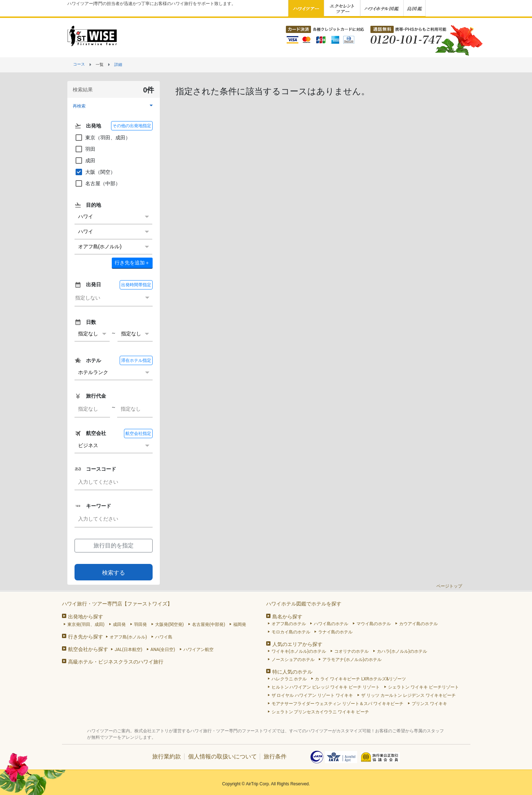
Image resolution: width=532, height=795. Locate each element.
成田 (85, 161)
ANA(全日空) (163, 650)
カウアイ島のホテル (418, 624)
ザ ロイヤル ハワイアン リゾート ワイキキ (312, 695)
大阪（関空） (95, 172)
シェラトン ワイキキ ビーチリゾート (423, 687)
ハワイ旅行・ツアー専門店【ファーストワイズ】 (117, 604)
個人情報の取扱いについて (222, 756)
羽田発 (140, 624)
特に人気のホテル (292, 672)
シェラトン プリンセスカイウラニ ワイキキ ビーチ (320, 712)
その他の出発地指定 (132, 126)
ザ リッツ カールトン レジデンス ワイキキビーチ (408, 695)
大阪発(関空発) (169, 624)
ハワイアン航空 (198, 650)
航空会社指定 (138, 434)
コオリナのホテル (351, 651)
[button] (114, 106)
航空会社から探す (88, 649)
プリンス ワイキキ (429, 704)
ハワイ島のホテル (331, 624)
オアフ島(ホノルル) (128, 637)
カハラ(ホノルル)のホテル (402, 651)
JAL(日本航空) (128, 650)
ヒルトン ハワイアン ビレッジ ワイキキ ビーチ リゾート (326, 687)
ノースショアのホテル (293, 660)
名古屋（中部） (97, 183)
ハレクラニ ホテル (289, 679)
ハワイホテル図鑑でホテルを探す (304, 604)
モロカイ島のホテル (291, 632)
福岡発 (240, 624)
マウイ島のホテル (374, 624)
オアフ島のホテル (289, 624)
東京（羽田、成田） (102, 138)
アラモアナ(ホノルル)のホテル (352, 660)
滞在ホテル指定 (136, 360)
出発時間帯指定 (136, 285)
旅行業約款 (167, 756)
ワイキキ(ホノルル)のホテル (299, 651)
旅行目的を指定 (114, 545)
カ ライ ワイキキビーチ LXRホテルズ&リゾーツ (360, 679)
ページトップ (449, 586)
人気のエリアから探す (297, 644)
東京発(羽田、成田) (86, 624)
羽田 (85, 149)
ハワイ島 (164, 637)
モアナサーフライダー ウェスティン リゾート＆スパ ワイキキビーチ (338, 704)
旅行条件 (275, 756)
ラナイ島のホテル (335, 632)
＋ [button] (132, 263)
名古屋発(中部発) (209, 624)
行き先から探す (86, 637)
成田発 (119, 624)
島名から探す (287, 617)
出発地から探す (86, 617)
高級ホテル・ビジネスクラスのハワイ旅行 (116, 662)
